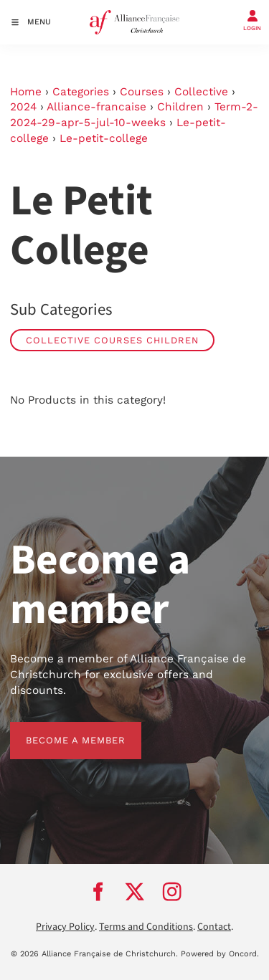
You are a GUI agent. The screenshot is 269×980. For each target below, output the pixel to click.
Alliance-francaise (96, 107)
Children (180, 107)
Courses (142, 92)
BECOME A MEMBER (60, 729)
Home (26, 92)
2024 (23, 107)
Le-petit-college (104, 138)
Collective (201, 92)
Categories (81, 92)
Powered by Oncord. (220, 954)
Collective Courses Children (112, 340)
